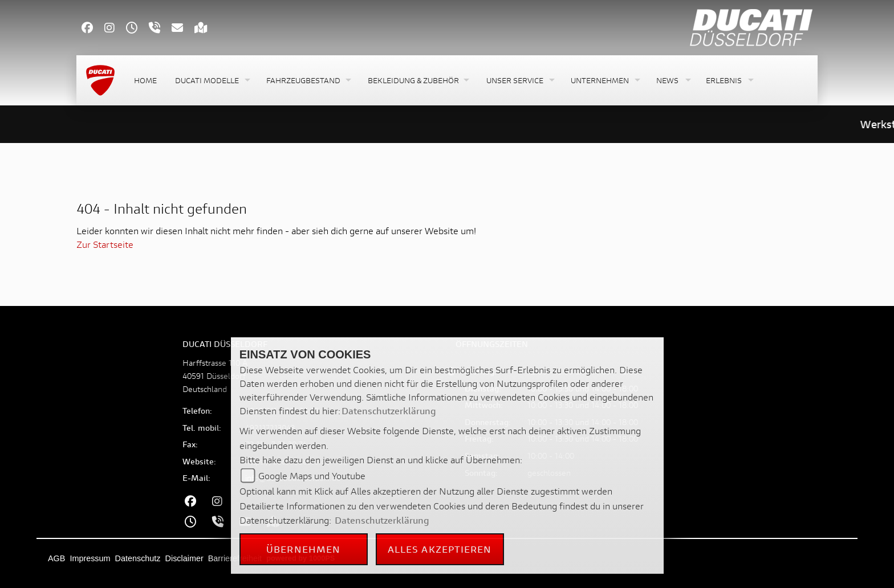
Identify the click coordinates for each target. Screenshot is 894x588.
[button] (212, 81)
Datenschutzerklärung (389, 411)
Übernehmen (303, 549)
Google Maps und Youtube (312, 475)
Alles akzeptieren (440, 549)
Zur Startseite (105, 244)
